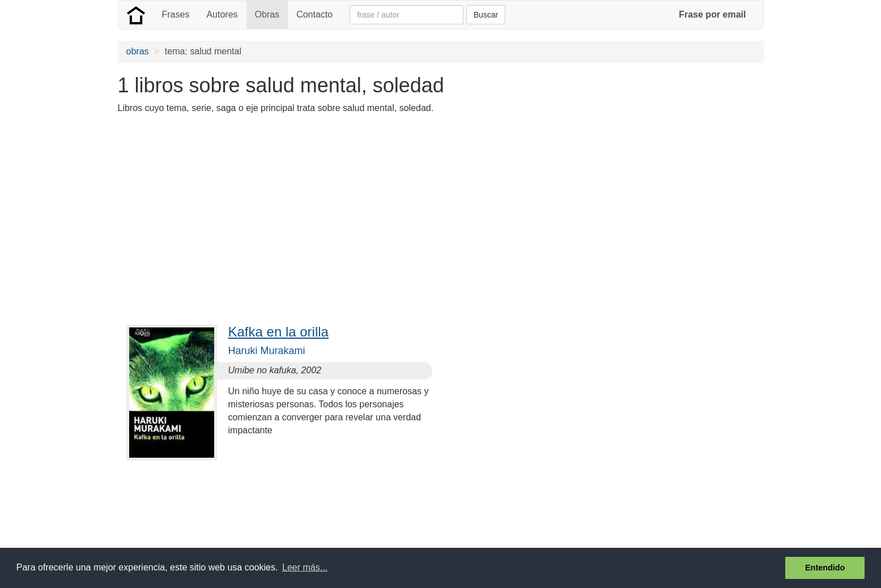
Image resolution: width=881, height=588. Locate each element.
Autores (222, 14)
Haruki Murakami (267, 351)
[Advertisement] (324, 203)
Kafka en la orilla (278, 332)
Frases (176, 14)
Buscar (486, 15)
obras (138, 51)
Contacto (314, 14)
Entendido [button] (825, 568)
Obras (267, 14)
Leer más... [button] (305, 567)
